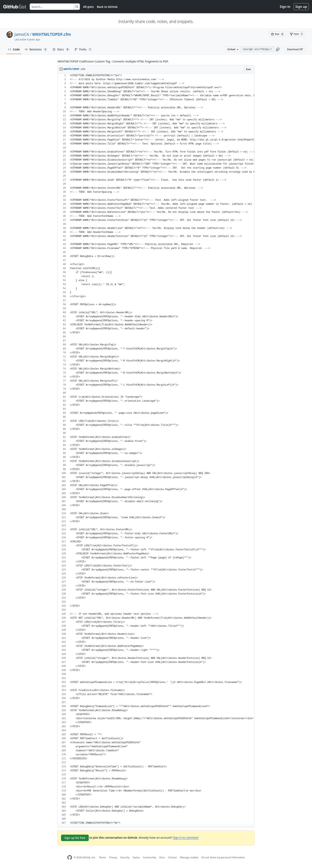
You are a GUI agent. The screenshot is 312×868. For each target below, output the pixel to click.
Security (125, 857)
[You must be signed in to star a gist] (278, 34)
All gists (88, 7)
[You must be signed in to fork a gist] (297, 34)
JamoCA (22, 34)
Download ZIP (295, 49)
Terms (102, 857)
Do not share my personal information (223, 857)
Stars (61, 49)
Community (150, 857)
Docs (162, 857)
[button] (278, 49)
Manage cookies (189, 857)
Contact (172, 857)
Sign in (285, 7)
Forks (83, 49)
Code (14, 49)
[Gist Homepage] (15, 7)
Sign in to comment (186, 838)
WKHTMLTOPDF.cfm (51, 34)
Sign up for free (75, 838)
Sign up (301, 7)
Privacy (113, 857)
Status (136, 857)
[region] (156, 449)
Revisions (36, 49)
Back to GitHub (107, 7)
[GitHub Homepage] (70, 857)
